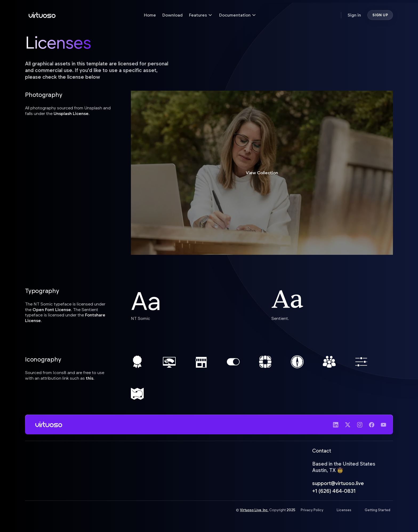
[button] (201, 15)
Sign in (354, 15)
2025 (291, 511)
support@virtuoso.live (338, 484)
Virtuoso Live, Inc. (254, 511)
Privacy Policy (312, 511)
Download (172, 15)
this (90, 378)
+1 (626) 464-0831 (334, 491)
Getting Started (377, 511)
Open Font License (52, 309)
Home (150, 15)
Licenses (344, 511)
